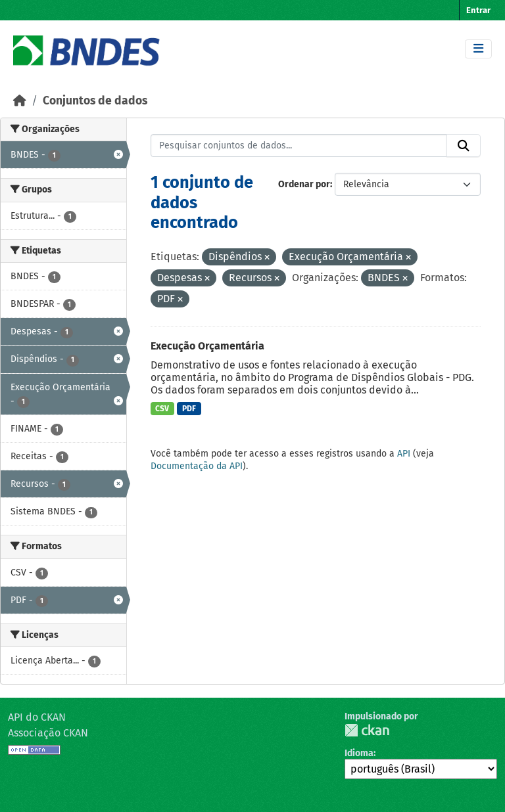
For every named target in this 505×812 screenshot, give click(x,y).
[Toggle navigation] (478, 49)
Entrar (478, 10)
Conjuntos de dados (95, 101)
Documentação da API (197, 466)
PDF (189, 409)
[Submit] (464, 146)
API (404, 454)
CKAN (367, 730)
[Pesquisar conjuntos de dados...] (299, 146)
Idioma (359, 753)
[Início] (20, 101)
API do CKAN (37, 717)
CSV (162, 409)
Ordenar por (304, 184)
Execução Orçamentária (207, 346)
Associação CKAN (48, 733)
